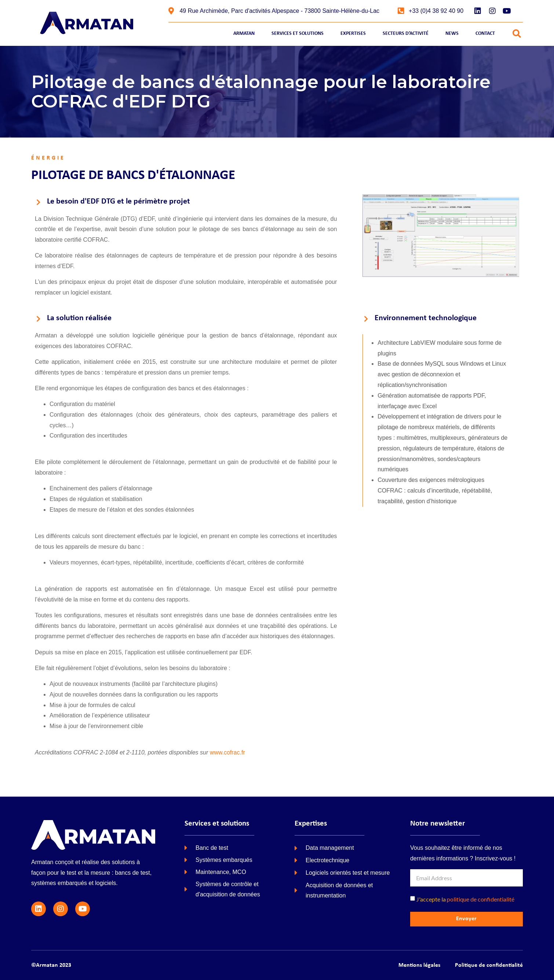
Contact (485, 34)
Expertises (353, 34)
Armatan (244, 34)
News (452, 34)
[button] (517, 34)
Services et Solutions (298, 34)
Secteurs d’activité (406, 34)
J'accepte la (465, 899)
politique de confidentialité (481, 899)
